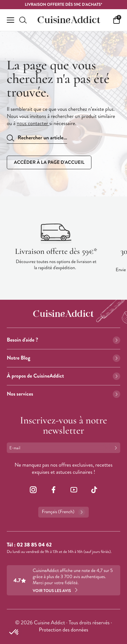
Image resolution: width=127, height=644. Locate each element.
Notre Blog (63, 358)
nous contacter (33, 124)
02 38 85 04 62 (34, 545)
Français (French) (63, 512)
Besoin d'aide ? (63, 340)
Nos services (63, 394)
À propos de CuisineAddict (63, 376)
